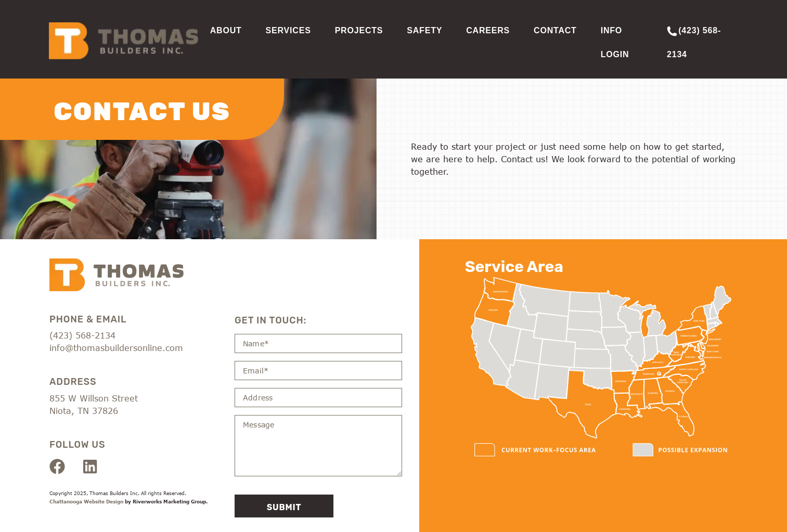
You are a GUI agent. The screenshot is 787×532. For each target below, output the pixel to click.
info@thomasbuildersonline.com (116, 348)
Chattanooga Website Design (86, 502)
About (226, 30)
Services (288, 30)
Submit (284, 507)
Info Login (615, 42)
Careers (488, 30)
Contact (555, 30)
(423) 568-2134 (694, 42)
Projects (359, 30)
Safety (424, 30)
